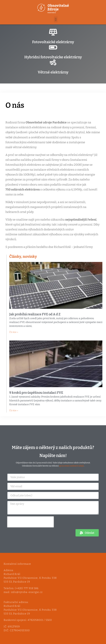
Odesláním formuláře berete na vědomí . (53, 466)
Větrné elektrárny (53, 72)
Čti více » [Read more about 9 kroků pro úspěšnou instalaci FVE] (14, 410)
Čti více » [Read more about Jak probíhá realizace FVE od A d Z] (14, 332)
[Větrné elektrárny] (53, 63)
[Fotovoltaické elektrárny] (53, 32)
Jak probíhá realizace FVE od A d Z (35, 314)
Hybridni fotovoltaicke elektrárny (53, 57)
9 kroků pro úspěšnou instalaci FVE (36, 393)
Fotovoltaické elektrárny (53, 42)
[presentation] (30, 522)
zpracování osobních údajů (71, 466)
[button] (56, 19)
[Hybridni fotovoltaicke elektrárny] (53, 47)
